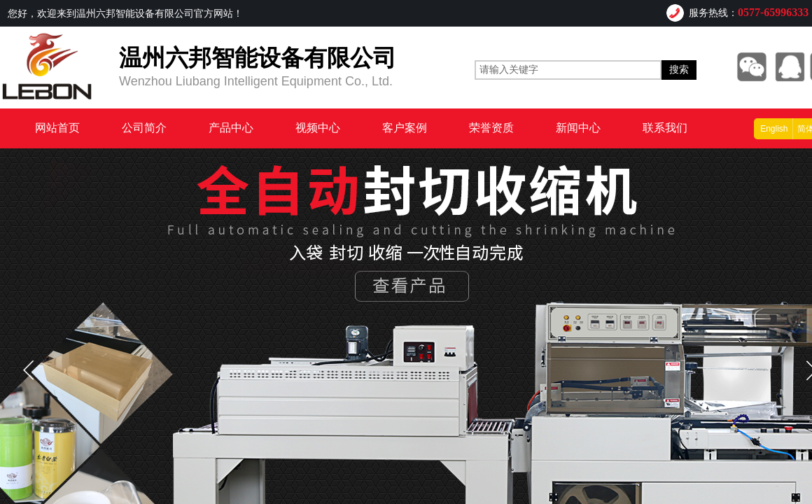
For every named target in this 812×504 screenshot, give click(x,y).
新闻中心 (578, 128)
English (774, 129)
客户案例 (405, 128)
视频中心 (318, 128)
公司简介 (144, 128)
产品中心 (231, 128)
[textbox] (568, 70)
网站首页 (57, 128)
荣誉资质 (491, 128)
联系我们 (665, 128)
